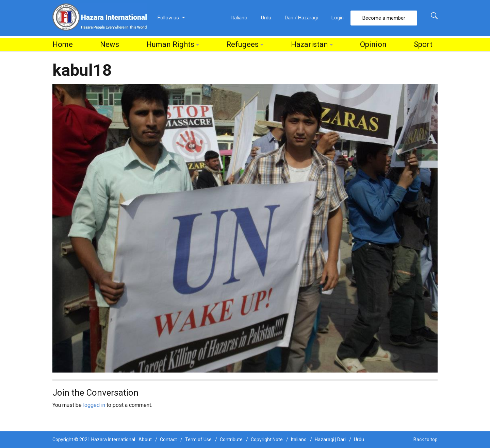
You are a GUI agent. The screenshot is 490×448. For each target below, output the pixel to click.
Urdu (266, 18)
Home (63, 44)
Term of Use (198, 440)
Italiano (239, 18)
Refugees (242, 44)
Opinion (373, 44)
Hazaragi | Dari (330, 440)
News (110, 44)
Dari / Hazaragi (301, 18)
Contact (168, 440)
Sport (423, 44)
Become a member (384, 18)
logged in (94, 405)
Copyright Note (267, 440)
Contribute (231, 440)
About (145, 440)
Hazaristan (309, 44)
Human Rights (170, 44)
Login (338, 18)
